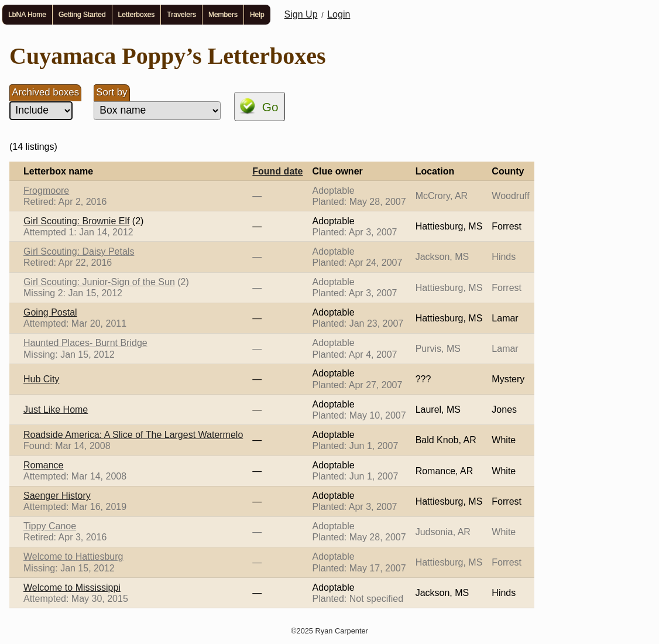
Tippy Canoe (50, 526)
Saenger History (57, 496)
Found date (277, 171)
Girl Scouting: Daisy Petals (79, 251)
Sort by (111, 92)
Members (223, 15)
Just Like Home (56, 410)
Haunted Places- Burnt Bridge (85, 343)
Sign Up (301, 14)
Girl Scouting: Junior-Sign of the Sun (99, 282)
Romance (43, 465)
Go (270, 107)
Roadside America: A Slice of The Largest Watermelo (133, 435)
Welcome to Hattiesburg (73, 556)
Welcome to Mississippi (72, 588)
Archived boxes (45, 92)
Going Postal (50, 312)
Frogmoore (46, 191)
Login (339, 14)
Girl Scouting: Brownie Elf (76, 221)
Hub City (41, 379)
